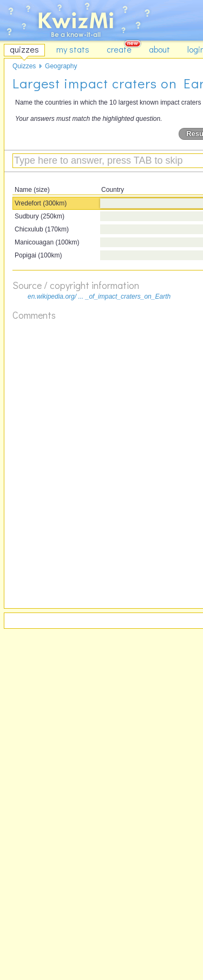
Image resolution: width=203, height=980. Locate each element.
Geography (61, 66)
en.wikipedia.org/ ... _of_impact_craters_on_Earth (99, 296)
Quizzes (24, 66)
